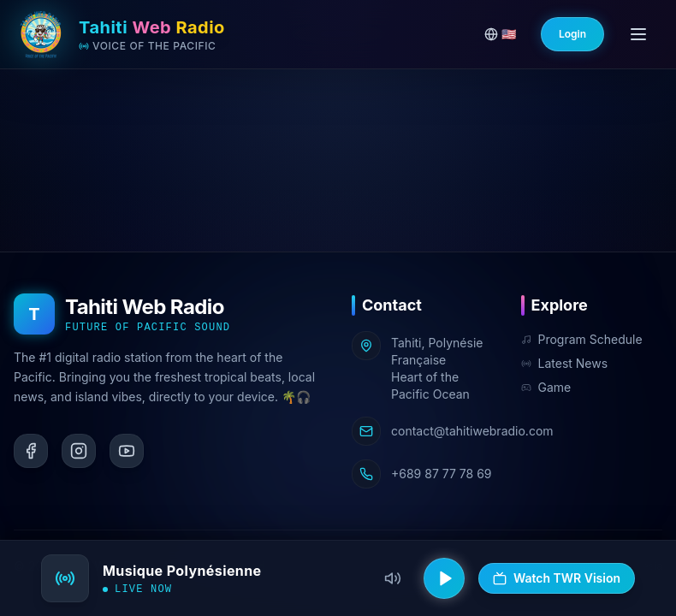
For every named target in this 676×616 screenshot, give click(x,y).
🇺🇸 (500, 34)
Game (546, 387)
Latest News (565, 363)
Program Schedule (582, 339)
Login (572, 34)
